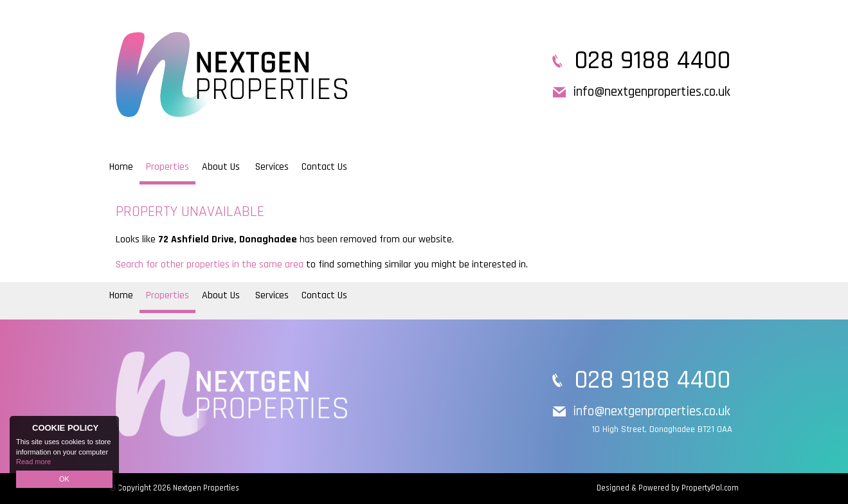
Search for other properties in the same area (210, 265)
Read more (33, 462)
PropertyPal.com (710, 488)
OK (64, 479)
